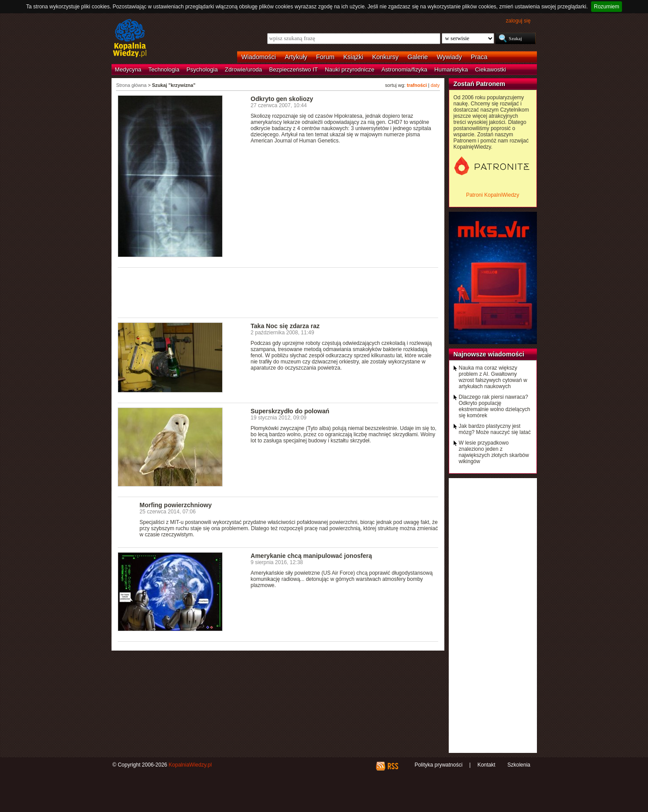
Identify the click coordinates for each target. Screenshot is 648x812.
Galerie (417, 57)
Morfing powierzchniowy (176, 505)
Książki (354, 57)
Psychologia (202, 69)
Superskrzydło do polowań (290, 411)
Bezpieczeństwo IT (293, 69)
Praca (479, 57)
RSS (393, 766)
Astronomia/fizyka (404, 69)
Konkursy (385, 57)
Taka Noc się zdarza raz (285, 326)
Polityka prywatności (438, 765)
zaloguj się (518, 21)
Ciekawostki (491, 69)
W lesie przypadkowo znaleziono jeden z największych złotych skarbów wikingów (494, 452)
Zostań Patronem (480, 84)
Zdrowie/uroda (243, 69)
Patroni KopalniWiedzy (493, 195)
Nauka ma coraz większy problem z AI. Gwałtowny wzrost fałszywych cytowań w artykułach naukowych (493, 377)
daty (435, 85)
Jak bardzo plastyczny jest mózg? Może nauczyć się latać (495, 429)
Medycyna (128, 69)
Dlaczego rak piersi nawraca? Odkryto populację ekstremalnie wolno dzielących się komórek (495, 406)
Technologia (164, 69)
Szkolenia (519, 765)
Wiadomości (259, 57)
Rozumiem (606, 7)
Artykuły (296, 57)
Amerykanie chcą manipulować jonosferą (311, 556)
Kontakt (486, 765)
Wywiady (449, 57)
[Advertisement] (278, 292)
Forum (325, 57)
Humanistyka (451, 69)
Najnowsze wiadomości (489, 354)
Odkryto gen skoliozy (282, 99)
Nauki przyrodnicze (350, 69)
